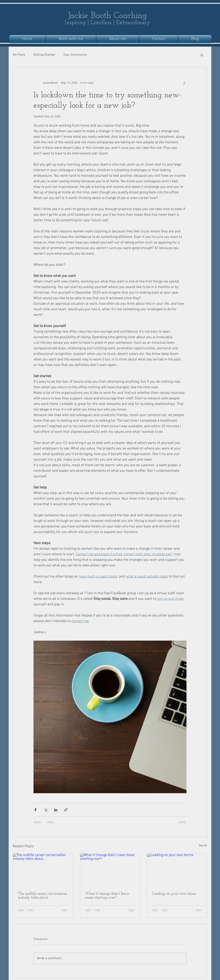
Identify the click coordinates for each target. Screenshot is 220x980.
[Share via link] (66, 810)
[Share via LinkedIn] (56, 810)
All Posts (19, 55)
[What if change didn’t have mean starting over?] (110, 870)
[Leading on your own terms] (177, 870)
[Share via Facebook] (35, 810)
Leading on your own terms (174, 894)
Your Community (75, 55)
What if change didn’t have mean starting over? (107, 896)
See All (203, 846)
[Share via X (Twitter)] (46, 810)
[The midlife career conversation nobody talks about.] (43, 870)
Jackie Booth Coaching (107, 16)
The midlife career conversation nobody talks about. (43, 896)
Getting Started (44, 55)
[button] (202, 55)
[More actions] (184, 83)
